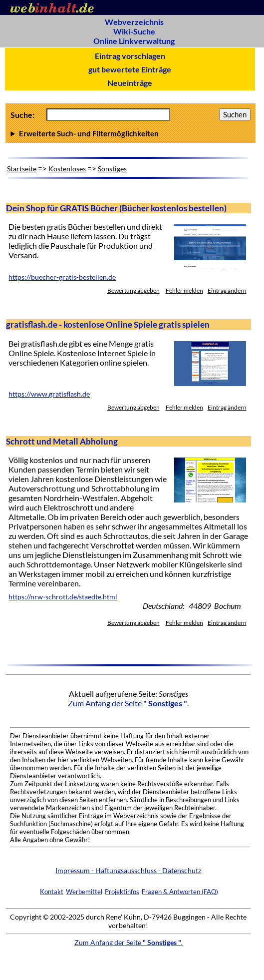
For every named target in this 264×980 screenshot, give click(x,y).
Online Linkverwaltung (134, 41)
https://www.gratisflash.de (49, 394)
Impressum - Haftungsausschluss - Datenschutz (128, 870)
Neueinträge (130, 83)
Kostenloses (67, 169)
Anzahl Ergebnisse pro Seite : (130, 133)
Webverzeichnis (134, 22)
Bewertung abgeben (133, 290)
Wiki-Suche (134, 31)
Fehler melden (184, 290)
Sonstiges (112, 169)
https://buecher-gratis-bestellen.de (62, 277)
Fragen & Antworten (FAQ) (180, 892)
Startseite (22, 169)
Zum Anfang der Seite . (128, 703)
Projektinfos (122, 892)
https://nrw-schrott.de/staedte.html (63, 597)
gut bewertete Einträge (130, 69)
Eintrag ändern (227, 290)
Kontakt (52, 892)
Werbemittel (84, 892)
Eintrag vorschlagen (130, 56)
